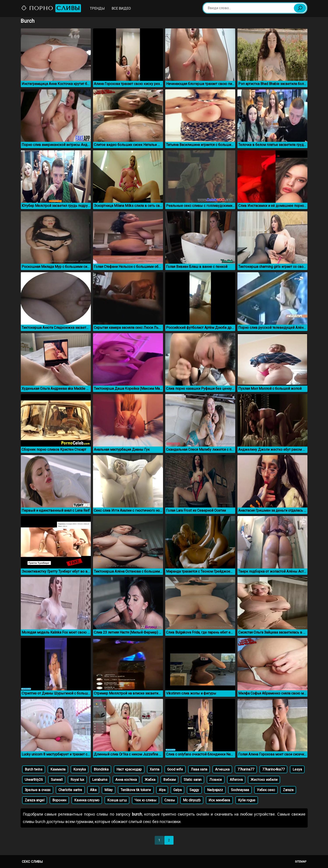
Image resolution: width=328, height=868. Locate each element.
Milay (109, 790)
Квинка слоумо (87, 800)
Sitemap (301, 862)
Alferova (236, 780)
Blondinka (101, 769)
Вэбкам (169, 780)
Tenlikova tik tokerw (136, 790)
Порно (51, 8)
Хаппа (154, 769)
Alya (162, 790)
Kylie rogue (247, 800)
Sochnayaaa (240, 790)
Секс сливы (32, 862)
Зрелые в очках (38, 790)
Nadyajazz (215, 790)
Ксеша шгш (117, 800)
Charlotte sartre (70, 790)
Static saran (193, 780)
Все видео (121, 8)
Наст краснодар (129, 769)
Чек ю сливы (146, 800)
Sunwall (57, 780)
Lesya (297, 769)
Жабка (150, 780)
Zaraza (288, 790)
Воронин (59, 800)
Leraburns (100, 780)
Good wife (175, 769)
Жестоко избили (264, 780)
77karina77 (246, 769)
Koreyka (80, 769)
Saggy (194, 790)
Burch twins (34, 769)
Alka (93, 790)
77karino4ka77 (273, 769)
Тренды (97, 8)
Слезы (170, 800)
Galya (177, 790)
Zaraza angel (35, 800)
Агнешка (222, 769)
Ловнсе (216, 780)
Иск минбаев (219, 800)
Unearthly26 (34, 780)
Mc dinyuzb (192, 800)
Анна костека (126, 780)
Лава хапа (199, 769)
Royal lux (77, 780)
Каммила (58, 769)
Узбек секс (266, 790)
